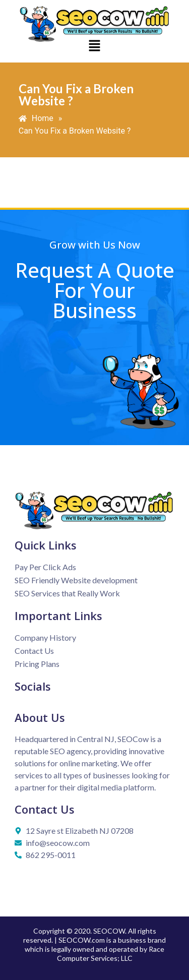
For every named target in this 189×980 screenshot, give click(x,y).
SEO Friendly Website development (76, 580)
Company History (45, 637)
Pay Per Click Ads (45, 567)
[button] (94, 46)
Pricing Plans (37, 664)
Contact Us (34, 651)
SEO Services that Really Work (67, 593)
